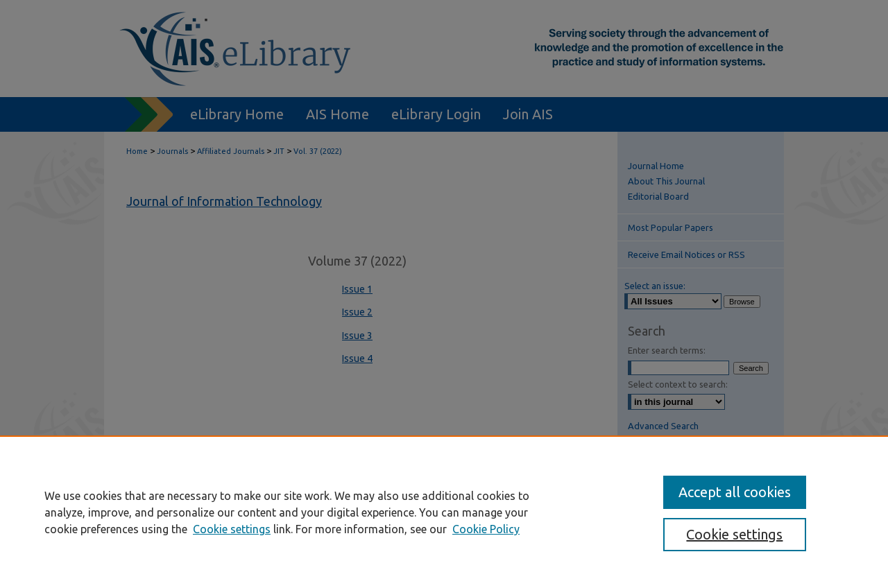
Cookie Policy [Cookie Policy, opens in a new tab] (486, 529)
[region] (444, 512)
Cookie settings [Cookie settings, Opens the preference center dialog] (734, 534)
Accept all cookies (735, 492)
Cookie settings (232, 529)
